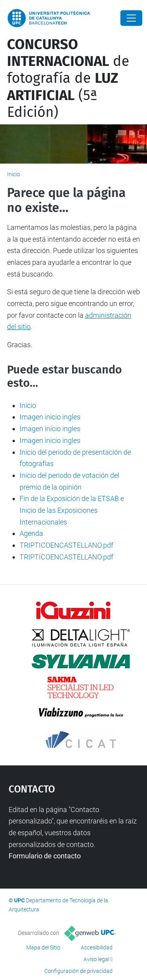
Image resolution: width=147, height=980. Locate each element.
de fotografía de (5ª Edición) (68, 78)
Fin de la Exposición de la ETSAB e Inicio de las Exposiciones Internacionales (72, 510)
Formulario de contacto (45, 856)
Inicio (14, 174)
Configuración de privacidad (78, 971)
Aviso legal (96, 959)
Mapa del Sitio (43, 947)
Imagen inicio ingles (50, 417)
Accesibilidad (97, 947)
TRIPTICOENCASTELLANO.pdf (66, 545)
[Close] (131, 18)
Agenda (31, 533)
